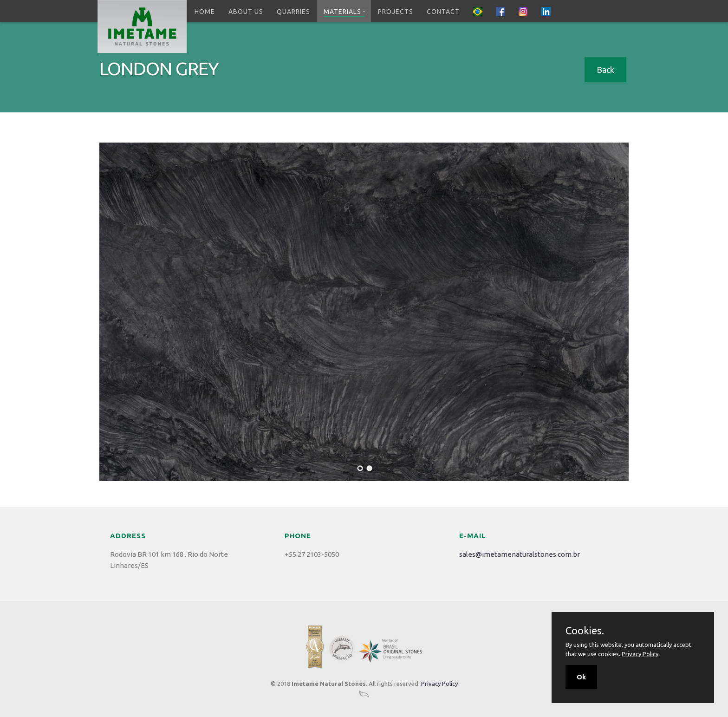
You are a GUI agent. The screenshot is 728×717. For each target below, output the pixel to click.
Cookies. (585, 631)
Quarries (293, 12)
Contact (443, 12)
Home (205, 12)
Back (605, 70)
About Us (246, 12)
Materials (345, 12)
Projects (396, 12)
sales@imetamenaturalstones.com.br (520, 554)
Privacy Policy (439, 684)
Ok (581, 677)
